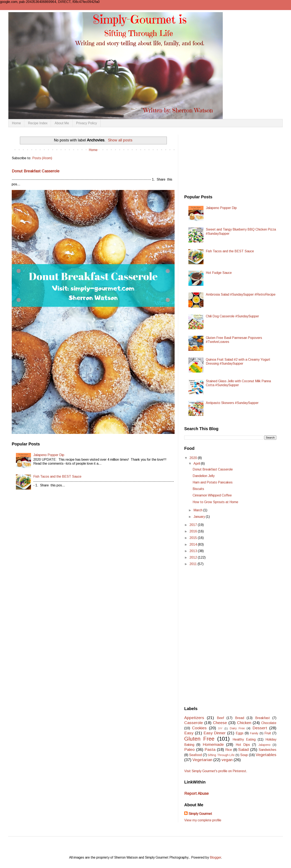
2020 (194, 458)
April (197, 463)
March (198, 510)
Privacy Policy (87, 123)
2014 (194, 544)
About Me (62, 123)
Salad (243, 749)
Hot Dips (243, 745)
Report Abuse (196, 793)
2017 (194, 525)
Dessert (260, 728)
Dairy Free (237, 728)
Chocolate (269, 723)
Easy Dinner (215, 733)
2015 (194, 538)
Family (254, 733)
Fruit (268, 733)
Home (16, 123)
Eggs (240, 733)
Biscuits (198, 489)
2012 (194, 557)
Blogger (215, 857)
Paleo (189, 749)
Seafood (195, 755)
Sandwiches (267, 750)
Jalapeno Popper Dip (49, 455)
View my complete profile (203, 820)
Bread (240, 718)
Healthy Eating (244, 739)
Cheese (220, 723)
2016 (194, 531)
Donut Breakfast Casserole (36, 171)
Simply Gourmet (200, 814)
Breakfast (263, 718)
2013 (194, 551)
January (200, 517)
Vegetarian (202, 760)
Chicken (244, 723)
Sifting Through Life (221, 755)
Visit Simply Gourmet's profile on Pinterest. (216, 771)
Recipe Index (38, 123)
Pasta (210, 749)
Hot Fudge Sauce (219, 273)
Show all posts (120, 140)
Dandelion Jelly (204, 476)
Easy (189, 733)
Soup (244, 755)
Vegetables (266, 755)
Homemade (213, 744)
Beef (220, 718)
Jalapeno (264, 745)
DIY (220, 728)
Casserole (194, 723)
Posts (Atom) (42, 158)
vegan (227, 760)
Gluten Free (199, 739)
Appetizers (194, 718)
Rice (229, 750)
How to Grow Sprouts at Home (215, 502)
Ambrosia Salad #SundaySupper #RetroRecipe (241, 294)
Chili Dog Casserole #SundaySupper (232, 316)
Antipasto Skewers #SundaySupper (232, 403)
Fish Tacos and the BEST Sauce (57, 476)
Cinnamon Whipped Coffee (212, 495)
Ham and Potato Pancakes (213, 482)
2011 (194, 564)
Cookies (199, 728)
